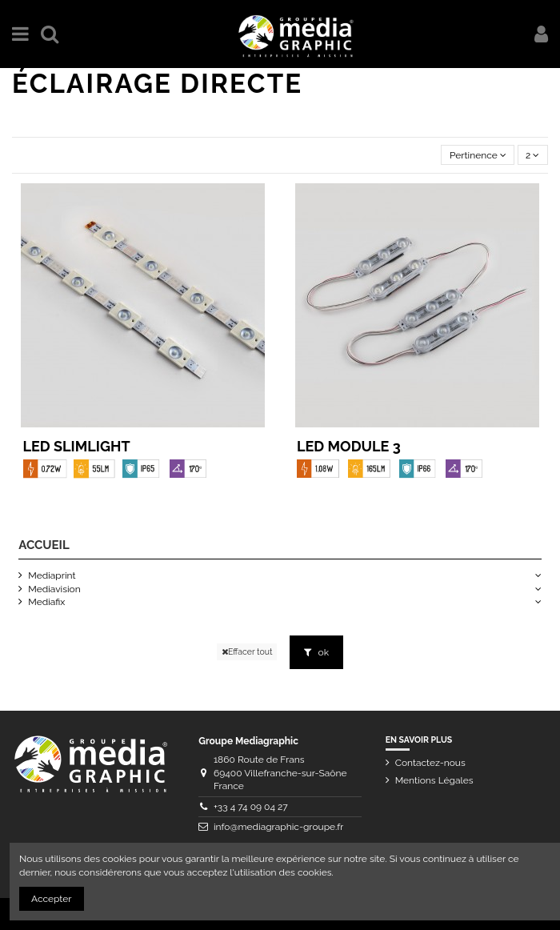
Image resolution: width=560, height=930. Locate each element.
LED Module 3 (349, 446)
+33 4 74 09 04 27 (251, 807)
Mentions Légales (434, 780)
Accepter (52, 899)
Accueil (44, 545)
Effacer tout (247, 652)
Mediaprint (52, 575)
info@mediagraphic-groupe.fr (278, 827)
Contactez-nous (430, 763)
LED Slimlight (77, 446)
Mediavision (54, 589)
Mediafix (46, 602)
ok (317, 652)
